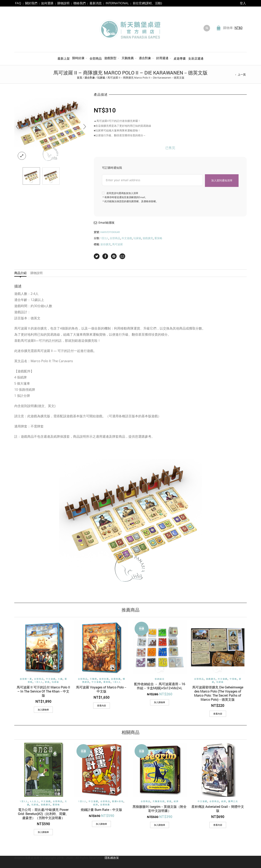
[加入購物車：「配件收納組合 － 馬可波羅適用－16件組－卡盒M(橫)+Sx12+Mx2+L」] (160, 702)
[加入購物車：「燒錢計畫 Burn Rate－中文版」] (101, 824)
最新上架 (64, 58)
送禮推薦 (116, 679)
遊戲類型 (110, 58)
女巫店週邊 (196, 58)
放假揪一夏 (26, 679)
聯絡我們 (80, 3)
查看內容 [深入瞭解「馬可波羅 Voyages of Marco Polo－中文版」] (102, 705)
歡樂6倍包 (118, 801)
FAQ (18, 3)
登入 (243, 3)
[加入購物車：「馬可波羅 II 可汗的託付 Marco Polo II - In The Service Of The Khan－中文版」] (43, 710)
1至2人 (104, 238)
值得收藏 (104, 679)
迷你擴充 (106, 244)
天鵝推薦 (128, 58)
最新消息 (96, 3)
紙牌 (96, 804)
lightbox (22, 156)
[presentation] (17, 127)
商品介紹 (20, 273)
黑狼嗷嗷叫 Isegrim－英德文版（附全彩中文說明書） (160, 808)
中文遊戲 (51, 679)
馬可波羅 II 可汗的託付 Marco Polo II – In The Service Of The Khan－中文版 (43, 691)
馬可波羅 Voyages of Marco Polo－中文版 (102, 689)
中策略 (233, 679)
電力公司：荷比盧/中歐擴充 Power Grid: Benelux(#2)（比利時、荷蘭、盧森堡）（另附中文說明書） (43, 814)
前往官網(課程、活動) (147, 3)
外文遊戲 (127, 238)
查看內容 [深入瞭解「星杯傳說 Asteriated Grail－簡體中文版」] (218, 825)
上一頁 (242, 74)
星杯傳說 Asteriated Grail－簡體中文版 (218, 808)
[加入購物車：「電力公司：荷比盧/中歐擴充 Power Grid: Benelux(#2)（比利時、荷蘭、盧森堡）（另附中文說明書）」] (43, 832)
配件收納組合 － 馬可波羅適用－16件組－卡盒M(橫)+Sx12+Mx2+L (160, 686)
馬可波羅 (117, 244)
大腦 (60, 679)
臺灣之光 (233, 801)
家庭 (47, 682)
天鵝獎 (93, 679)
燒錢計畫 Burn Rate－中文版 (101, 810)
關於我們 (31, 3)
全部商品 (96, 58)
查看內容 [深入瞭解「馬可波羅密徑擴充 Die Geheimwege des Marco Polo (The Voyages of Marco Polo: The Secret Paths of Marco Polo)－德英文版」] (218, 714)
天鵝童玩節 (159, 801)
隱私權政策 (112, 858)
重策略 (158, 238)
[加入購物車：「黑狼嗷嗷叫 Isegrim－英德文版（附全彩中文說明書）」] (160, 825)
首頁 (80, 78)
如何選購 (47, 3)
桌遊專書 (180, 58)
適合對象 (145, 58)
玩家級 (101, 78)
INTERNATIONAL (117, 3)
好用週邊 (162, 58)
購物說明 (63, 3)
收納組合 (160, 679)
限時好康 (78, 58)
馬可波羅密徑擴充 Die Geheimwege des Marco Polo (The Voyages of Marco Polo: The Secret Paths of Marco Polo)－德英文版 (218, 693)
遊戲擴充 (148, 238)
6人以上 (34, 801)
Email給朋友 (107, 223)
